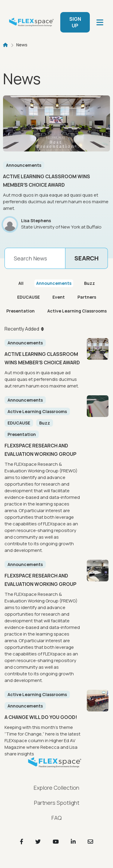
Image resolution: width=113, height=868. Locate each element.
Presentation (20, 311)
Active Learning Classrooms (77, 311)
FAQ (56, 818)
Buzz (89, 283)
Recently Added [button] (22, 329)
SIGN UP (75, 22)
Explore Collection (56, 788)
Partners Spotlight (57, 803)
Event (59, 297)
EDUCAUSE (28, 297)
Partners (87, 297)
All (21, 283)
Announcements (24, 165)
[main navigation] (100, 22)
